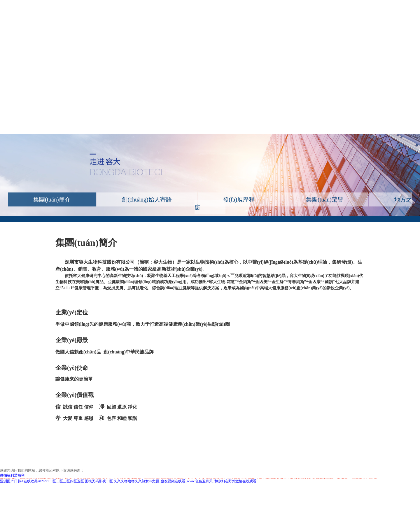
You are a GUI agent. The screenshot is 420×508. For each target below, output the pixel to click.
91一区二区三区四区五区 (65, 481)
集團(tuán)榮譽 (325, 199)
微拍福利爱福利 (12, 475)
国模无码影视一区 (99, 481)
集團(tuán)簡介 (52, 199)
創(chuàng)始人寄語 (147, 199)
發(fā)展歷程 (239, 199)
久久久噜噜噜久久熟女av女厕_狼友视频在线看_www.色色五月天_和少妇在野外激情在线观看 (185, 481)
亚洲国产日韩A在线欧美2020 (22, 481)
